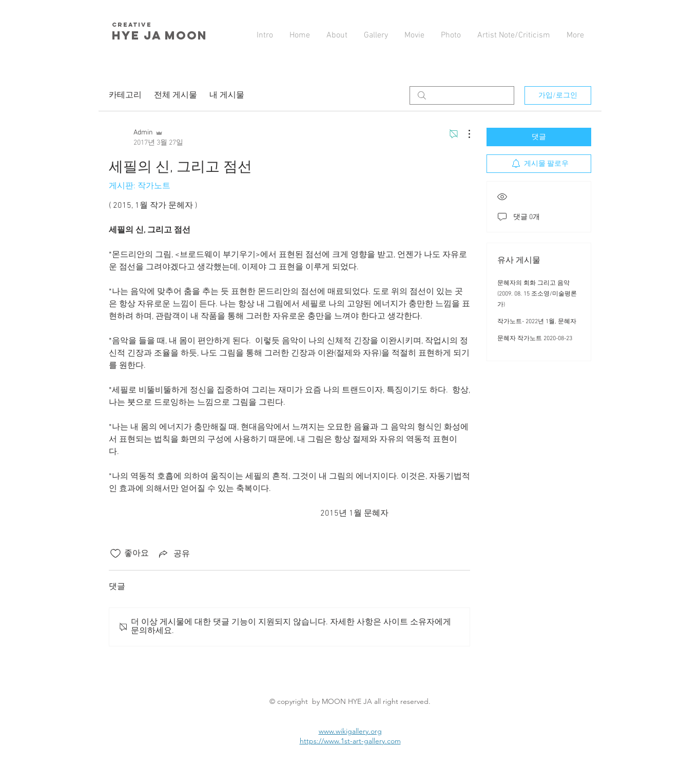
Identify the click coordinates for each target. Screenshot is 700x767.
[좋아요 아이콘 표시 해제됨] (115, 554)
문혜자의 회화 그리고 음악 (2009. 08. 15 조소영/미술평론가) (537, 294)
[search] (462, 95)
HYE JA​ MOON (162, 35)
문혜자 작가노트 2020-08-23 (535, 339)
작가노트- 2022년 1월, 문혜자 (537, 322)
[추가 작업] (464, 134)
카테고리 (125, 95)
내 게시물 (227, 95)
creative (132, 25)
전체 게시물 (176, 95)
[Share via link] (173, 554)
